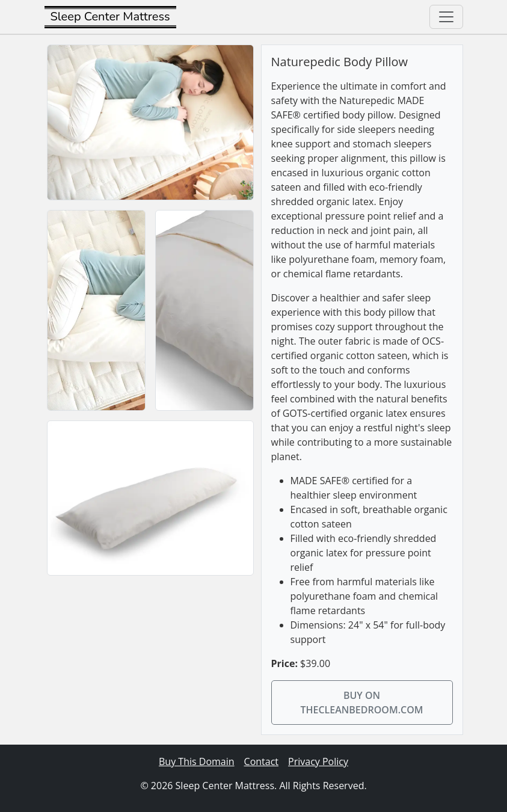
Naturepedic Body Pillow (340, 62)
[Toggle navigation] (446, 17)
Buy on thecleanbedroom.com (361, 703)
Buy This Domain (197, 761)
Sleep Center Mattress (110, 17)
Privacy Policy (318, 761)
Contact (261, 761)
